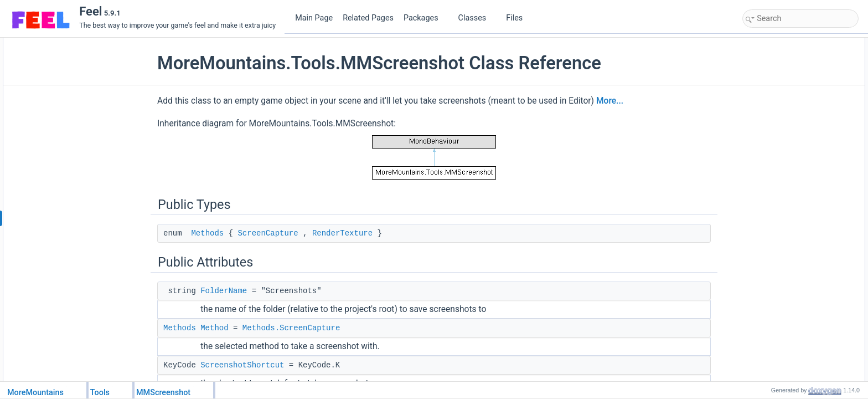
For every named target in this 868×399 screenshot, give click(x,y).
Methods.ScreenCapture (291, 328)
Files (518, 18)
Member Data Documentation (789, 361)
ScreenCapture (268, 233)
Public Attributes (769, 68)
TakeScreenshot (778, 214)
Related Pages (368, 18)
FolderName (224, 291)
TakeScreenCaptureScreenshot (801, 227)
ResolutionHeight (780, 154)
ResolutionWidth (779, 141)
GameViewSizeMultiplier (790, 117)
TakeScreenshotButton (788, 166)
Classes (477, 18)
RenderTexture (342, 233)
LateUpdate (772, 190)
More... (610, 101)
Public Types (764, 44)
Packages (425, 18)
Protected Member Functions (788, 178)
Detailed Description (775, 251)
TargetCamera (776, 129)
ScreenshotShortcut (242, 365)
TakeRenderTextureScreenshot (800, 239)
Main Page (314, 18)
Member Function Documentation (795, 288)
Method (214, 328)
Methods (207, 233)
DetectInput (771, 202)
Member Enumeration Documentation (801, 263)
